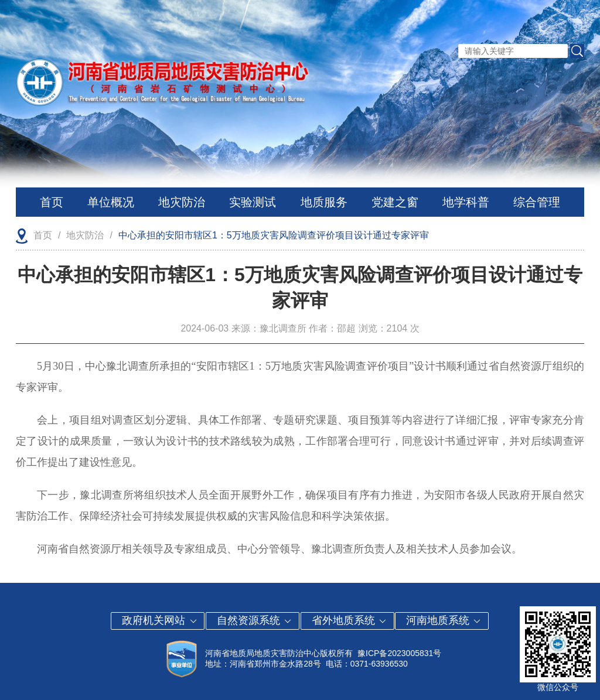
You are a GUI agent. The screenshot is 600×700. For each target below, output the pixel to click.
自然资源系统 (255, 620)
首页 (52, 202)
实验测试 (253, 202)
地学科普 (466, 202)
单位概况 (111, 202)
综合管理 (537, 202)
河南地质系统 (444, 620)
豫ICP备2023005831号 (399, 653)
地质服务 (324, 202)
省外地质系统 (350, 620)
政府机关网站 (160, 620)
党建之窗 (395, 202)
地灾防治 (182, 202)
